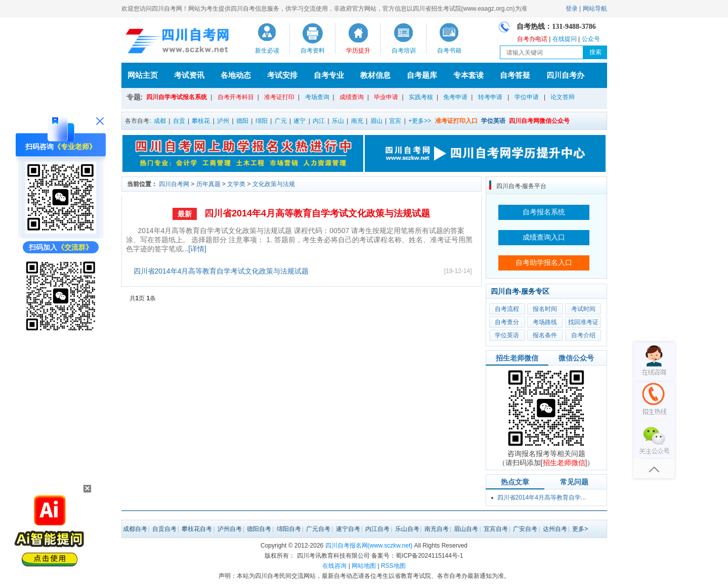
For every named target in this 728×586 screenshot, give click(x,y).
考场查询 (317, 97)
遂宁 (299, 121)
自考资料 (313, 51)
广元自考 (318, 529)
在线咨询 (334, 566)
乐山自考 (407, 529)
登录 (572, 9)
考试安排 (282, 75)
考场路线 (545, 322)
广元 (281, 121)
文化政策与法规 (274, 184)
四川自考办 (565, 75)
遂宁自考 (348, 529)
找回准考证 (583, 322)
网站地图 (364, 566)
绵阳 (262, 121)
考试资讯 (189, 75)
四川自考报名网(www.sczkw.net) (369, 546)
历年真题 (208, 184)
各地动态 (236, 75)
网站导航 (595, 9)
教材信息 (375, 75)
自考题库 (422, 75)
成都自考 (135, 529)
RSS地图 (393, 566)
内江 (319, 121)
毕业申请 (386, 97)
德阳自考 (259, 529)
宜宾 (395, 121)
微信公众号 (576, 358)
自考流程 (507, 309)
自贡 (179, 121)
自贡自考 (164, 529)
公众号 (591, 39)
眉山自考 (466, 529)
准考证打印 (279, 97)
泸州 (223, 121)
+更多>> (420, 121)
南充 (357, 121)
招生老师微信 (517, 358)
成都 (160, 121)
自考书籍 (449, 51)
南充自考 (437, 529)
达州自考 (555, 529)
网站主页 (143, 75)
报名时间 (545, 309)
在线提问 (565, 39)
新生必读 (267, 51)
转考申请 (490, 97)
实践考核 (421, 97)
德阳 (242, 121)
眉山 (376, 121)
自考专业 (329, 75)
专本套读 (468, 75)
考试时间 (583, 309)
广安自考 (525, 529)
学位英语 (507, 335)
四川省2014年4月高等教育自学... (542, 498)
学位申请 (527, 97)
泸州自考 (230, 529)
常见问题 (574, 482)
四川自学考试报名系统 (177, 97)
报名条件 (545, 335)
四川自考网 (174, 184)
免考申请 (455, 97)
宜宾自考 (496, 529)
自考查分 (507, 322)
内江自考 (377, 529)
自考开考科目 (236, 97)
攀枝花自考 (197, 529)
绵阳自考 (289, 529)
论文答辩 (563, 97)
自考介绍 (583, 335)
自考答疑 (515, 75)
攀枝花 (201, 121)
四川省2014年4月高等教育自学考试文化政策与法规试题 (317, 213)
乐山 (338, 121)
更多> (580, 529)
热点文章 (515, 482)
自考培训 (404, 51)
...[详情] (195, 249)
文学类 (236, 184)
